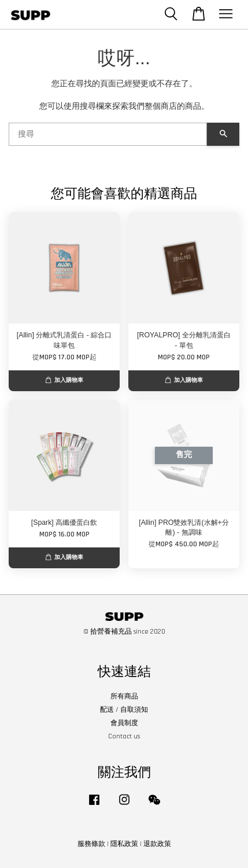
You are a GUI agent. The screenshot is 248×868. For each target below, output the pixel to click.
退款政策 (157, 844)
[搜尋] (108, 134)
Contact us (124, 736)
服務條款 (91, 844)
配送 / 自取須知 (124, 710)
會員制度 (124, 723)
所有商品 (124, 696)
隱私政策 (124, 844)
